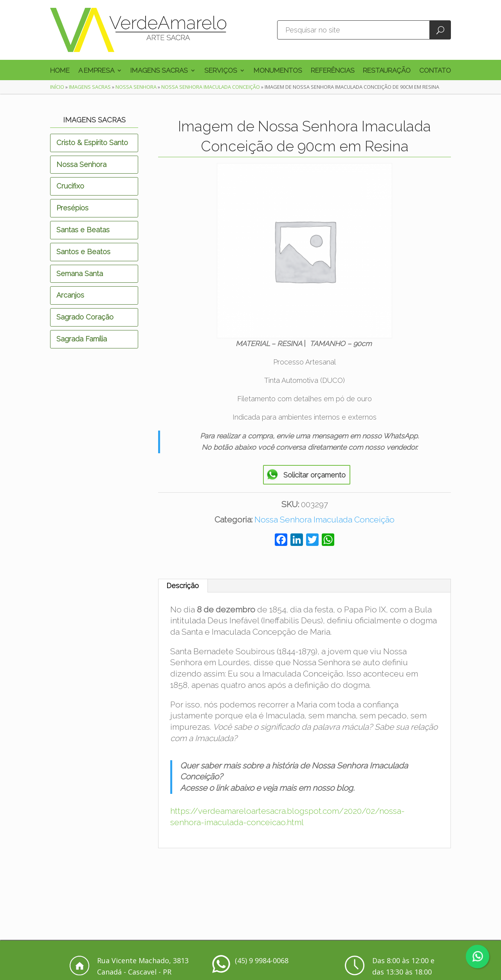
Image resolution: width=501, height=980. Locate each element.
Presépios (72, 208)
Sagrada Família (82, 339)
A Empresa (96, 71)
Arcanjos (70, 295)
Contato (435, 71)
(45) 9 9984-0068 (262, 960)
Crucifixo (70, 186)
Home (60, 71)
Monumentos (278, 71)
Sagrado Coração (85, 317)
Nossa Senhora (136, 87)
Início (57, 87)
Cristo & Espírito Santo (92, 143)
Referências (333, 71)
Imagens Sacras (159, 71)
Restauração (387, 71)
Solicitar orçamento (314, 475)
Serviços (221, 71)
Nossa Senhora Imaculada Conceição (211, 87)
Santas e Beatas (83, 230)
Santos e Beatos (83, 252)
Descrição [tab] (183, 586)
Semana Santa (80, 274)
